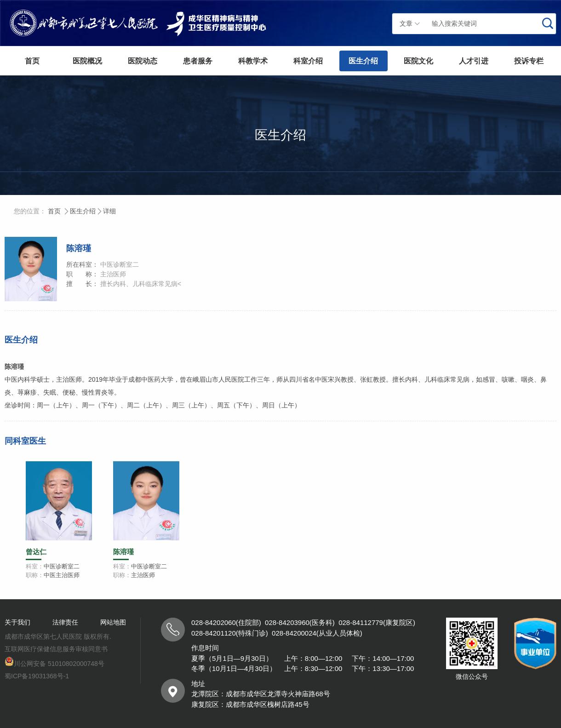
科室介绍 (308, 61)
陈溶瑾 (123, 552)
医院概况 (87, 61)
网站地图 (113, 622)
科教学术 (253, 61)
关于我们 (17, 622)
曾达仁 (36, 552)
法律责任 (65, 622)
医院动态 (143, 61)
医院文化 (418, 61)
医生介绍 (363, 61)
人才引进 (474, 61)
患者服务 (198, 61)
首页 (32, 61)
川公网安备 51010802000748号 (54, 664)
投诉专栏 (529, 61)
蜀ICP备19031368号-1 (37, 676)
